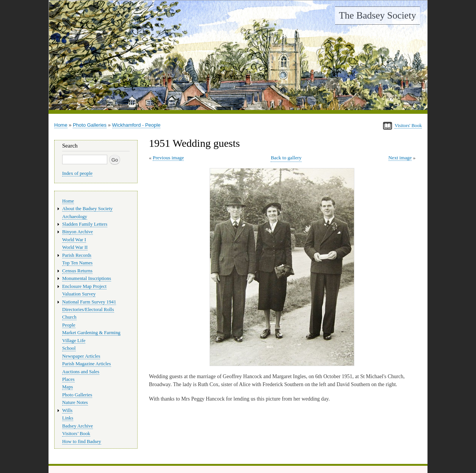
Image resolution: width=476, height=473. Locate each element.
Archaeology (75, 217)
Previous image (168, 158)
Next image (400, 158)
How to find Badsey (82, 442)
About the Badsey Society (87, 209)
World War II (75, 247)
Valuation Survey (79, 294)
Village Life (74, 341)
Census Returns (77, 271)
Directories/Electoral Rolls (88, 310)
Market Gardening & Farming (91, 333)
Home (61, 125)
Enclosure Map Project (84, 286)
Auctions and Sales (81, 372)
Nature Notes (75, 402)
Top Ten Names (77, 263)
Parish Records (77, 255)
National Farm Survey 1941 (89, 302)
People (69, 325)
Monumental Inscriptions (87, 278)
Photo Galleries (90, 125)
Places (68, 379)
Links (68, 418)
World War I (74, 240)
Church (69, 317)
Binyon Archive (78, 232)
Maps (67, 387)
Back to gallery (286, 158)
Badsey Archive (78, 426)
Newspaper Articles (81, 356)
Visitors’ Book (76, 434)
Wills (67, 410)
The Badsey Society (377, 15)
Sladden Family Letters (85, 224)
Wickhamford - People (136, 125)
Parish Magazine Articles (87, 364)
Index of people (77, 173)
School (69, 348)
